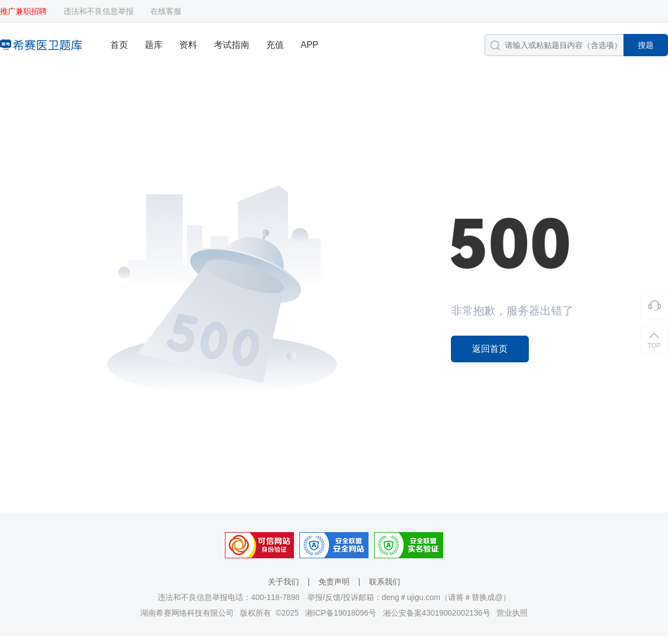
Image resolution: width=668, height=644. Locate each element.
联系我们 (385, 582)
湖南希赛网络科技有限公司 (187, 613)
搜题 (646, 45)
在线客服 (166, 11)
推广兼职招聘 (23, 11)
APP (310, 45)
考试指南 (232, 45)
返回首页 (490, 349)
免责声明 (334, 582)
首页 (119, 45)
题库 (154, 45)
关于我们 (283, 582)
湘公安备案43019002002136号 (437, 613)
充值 (275, 45)
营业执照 (512, 613)
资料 (188, 45)
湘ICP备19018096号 (341, 613)
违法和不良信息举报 (99, 11)
